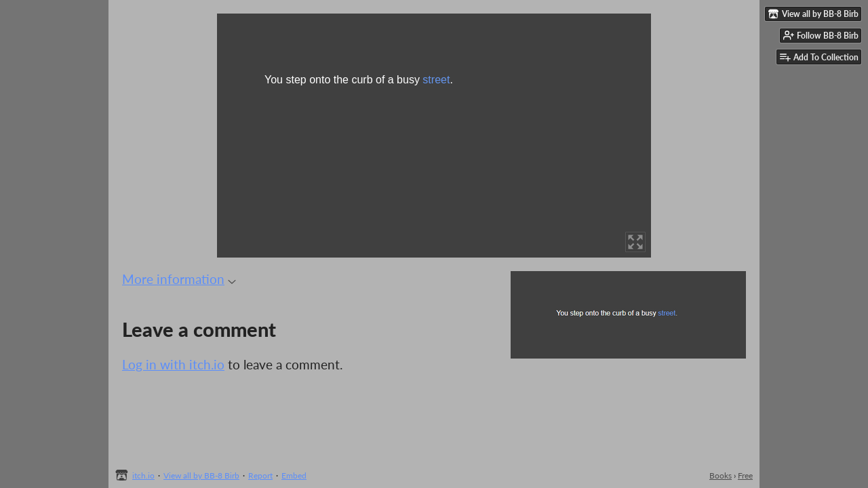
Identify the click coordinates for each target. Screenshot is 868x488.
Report (260, 475)
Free (745, 475)
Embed (294, 475)
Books (721, 475)
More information (179, 279)
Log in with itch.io (173, 364)
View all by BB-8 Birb (201, 475)
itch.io (143, 475)
